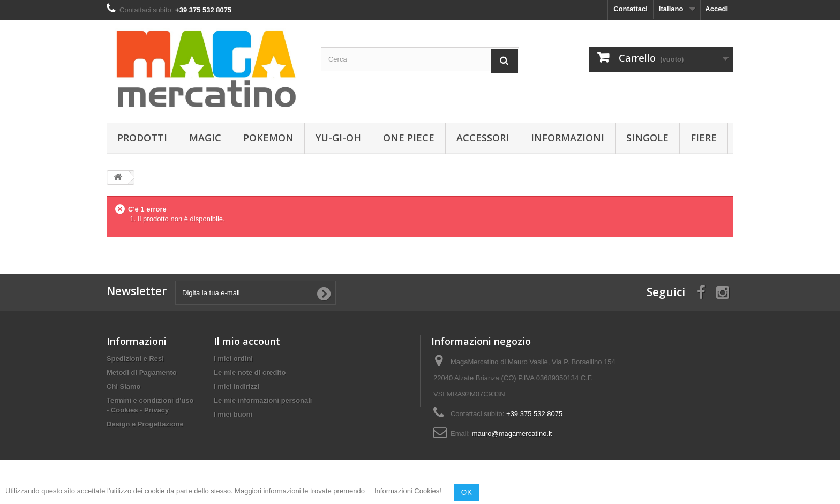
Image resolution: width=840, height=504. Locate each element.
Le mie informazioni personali (263, 400)
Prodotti (142, 138)
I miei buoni (233, 414)
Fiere (704, 138)
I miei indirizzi (237, 386)
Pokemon (268, 138)
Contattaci (631, 9)
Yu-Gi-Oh (338, 138)
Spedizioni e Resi (135, 359)
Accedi (717, 9)
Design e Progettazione (145, 424)
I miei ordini (233, 359)
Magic (205, 138)
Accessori (483, 138)
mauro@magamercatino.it (512, 434)
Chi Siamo (124, 386)
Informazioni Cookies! (408, 491)
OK (467, 492)
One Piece (409, 138)
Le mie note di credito (250, 373)
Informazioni (568, 138)
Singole (647, 138)
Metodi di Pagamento (142, 373)
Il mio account (247, 341)
